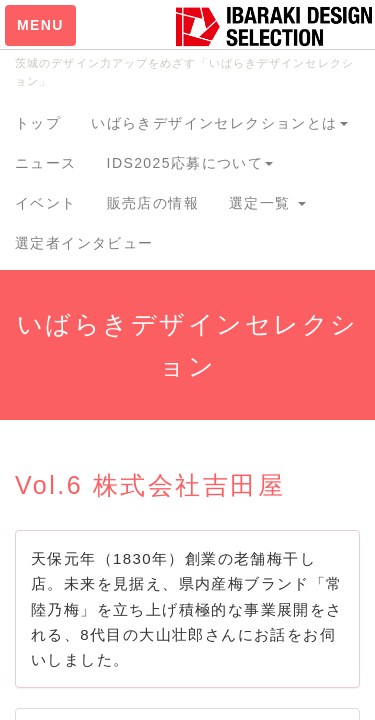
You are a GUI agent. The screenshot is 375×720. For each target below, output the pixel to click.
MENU (40, 25)
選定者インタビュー (84, 243)
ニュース (46, 163)
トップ (38, 123)
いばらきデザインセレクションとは (219, 123)
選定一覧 (267, 203)
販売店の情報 (153, 203)
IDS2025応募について (190, 163)
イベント (46, 203)
